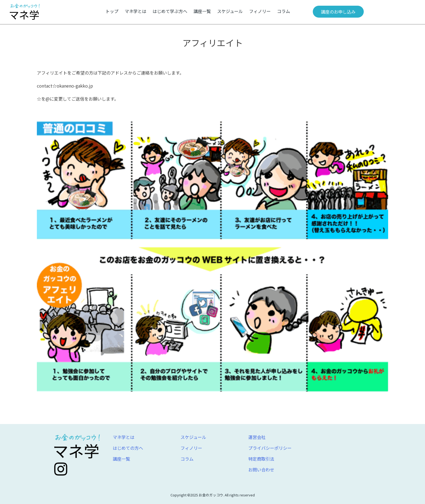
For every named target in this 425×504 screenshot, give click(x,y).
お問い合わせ (261, 470)
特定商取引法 (261, 459)
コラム (284, 11)
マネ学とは (136, 11)
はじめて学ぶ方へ (170, 11)
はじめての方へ (128, 448)
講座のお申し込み (338, 12)
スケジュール (230, 11)
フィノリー (260, 11)
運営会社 (257, 437)
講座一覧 (202, 11)
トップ (112, 11)
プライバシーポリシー (270, 448)
